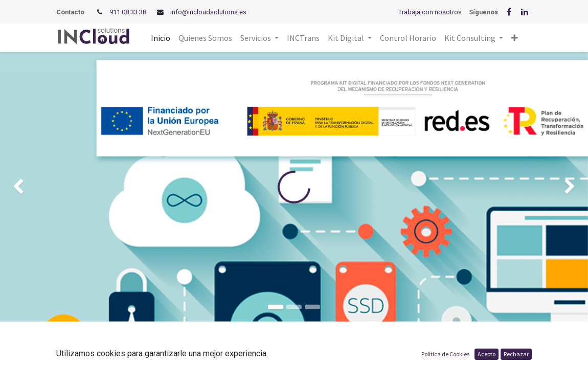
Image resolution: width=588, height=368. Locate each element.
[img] (24, 187)
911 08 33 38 (128, 12)
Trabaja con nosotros (430, 12)
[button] (515, 38)
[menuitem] (161, 38)
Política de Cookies (445, 354)
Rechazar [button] (516, 354)
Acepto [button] (487, 354)
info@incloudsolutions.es (208, 12)
